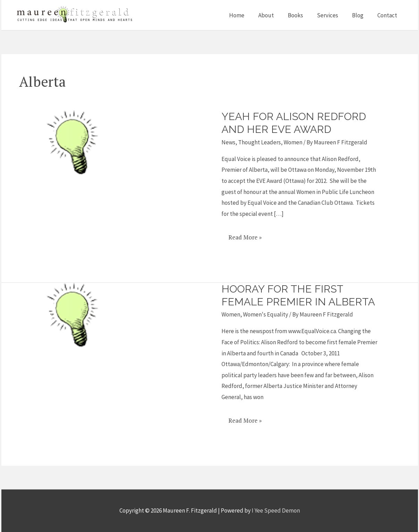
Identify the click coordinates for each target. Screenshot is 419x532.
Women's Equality (266, 314)
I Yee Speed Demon (276, 510)
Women (293, 142)
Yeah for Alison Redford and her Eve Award (294, 123)
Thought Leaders (259, 142)
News (228, 142)
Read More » (245, 235)
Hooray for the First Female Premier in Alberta (298, 295)
